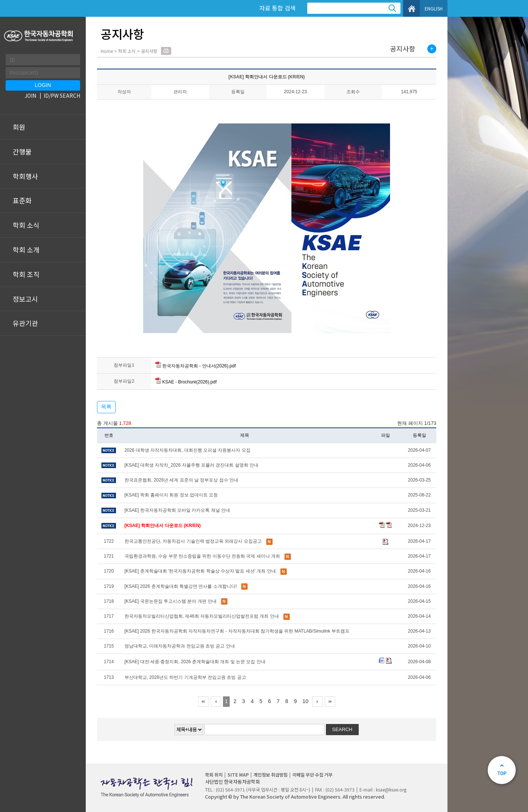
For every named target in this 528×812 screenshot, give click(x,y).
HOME (411, 8)
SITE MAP (238, 775)
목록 (106, 407)
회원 (19, 127)
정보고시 (25, 299)
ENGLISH (434, 8)
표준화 (22, 200)
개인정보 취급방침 (271, 775)
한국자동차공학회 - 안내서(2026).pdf (196, 366)
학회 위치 (214, 775)
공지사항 (403, 49)
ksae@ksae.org (391, 789)
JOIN (30, 95)
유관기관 (25, 323)
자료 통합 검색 (277, 8)
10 (305, 701)
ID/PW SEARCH (62, 95)
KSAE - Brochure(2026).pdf (186, 382)
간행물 (22, 151)
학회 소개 (26, 250)
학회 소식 (26, 225)
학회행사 (25, 176)
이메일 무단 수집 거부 (312, 775)
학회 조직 (26, 274)
